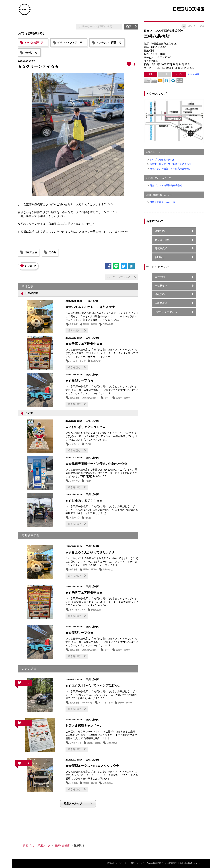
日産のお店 (31, 252)
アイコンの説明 (193, 74)
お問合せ (160, 257)
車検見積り (161, 286)
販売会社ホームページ (117, 863)
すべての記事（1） (35, 43)
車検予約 (160, 277)
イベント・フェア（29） (71, 43)
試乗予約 (160, 231)
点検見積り (161, 303)
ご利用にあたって (136, 863)
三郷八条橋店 (62, 846)
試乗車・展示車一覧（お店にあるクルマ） (172, 164)
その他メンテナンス (166, 312)
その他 (52, 252)
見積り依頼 (161, 248)
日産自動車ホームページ (162, 202)
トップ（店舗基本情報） (162, 160)
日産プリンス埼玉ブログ (37, 846)
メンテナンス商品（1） (109, 43)
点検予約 (160, 294)
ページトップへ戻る (119, 277)
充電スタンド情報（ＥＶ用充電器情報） (171, 169)
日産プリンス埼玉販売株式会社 (166, 185)
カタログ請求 (162, 240)
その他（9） (32, 53)
